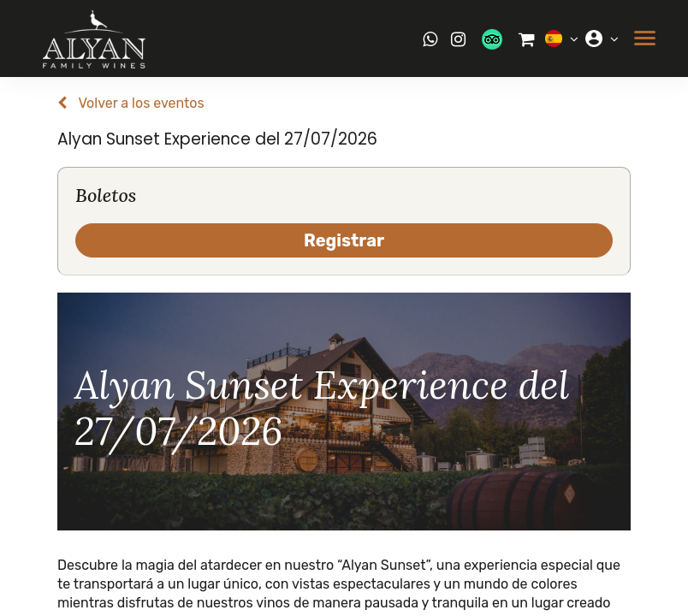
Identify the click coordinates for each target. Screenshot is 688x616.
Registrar (344, 240)
